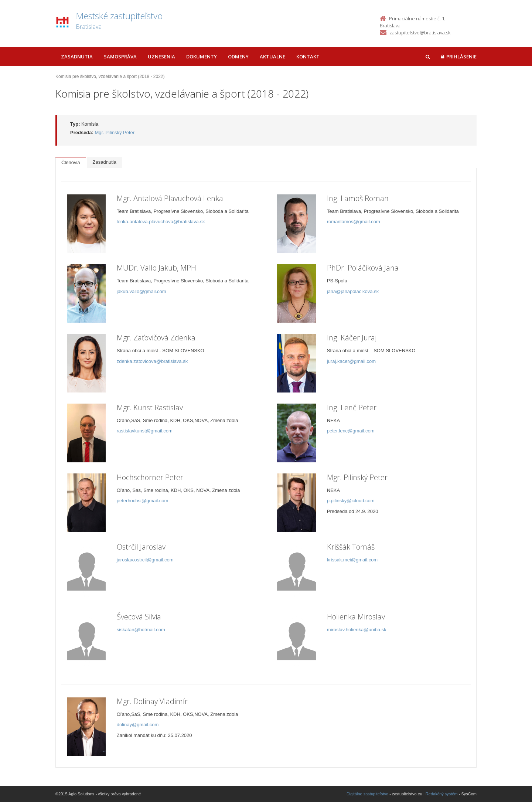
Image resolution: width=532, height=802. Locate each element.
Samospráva (120, 57)
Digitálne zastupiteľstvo (367, 794)
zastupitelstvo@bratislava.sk (420, 33)
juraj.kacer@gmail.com (351, 361)
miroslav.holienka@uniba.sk (357, 630)
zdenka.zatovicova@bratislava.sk (152, 361)
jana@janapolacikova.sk (353, 291)
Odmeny (238, 57)
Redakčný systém (442, 794)
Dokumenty (202, 57)
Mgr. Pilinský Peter (115, 132)
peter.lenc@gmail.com (351, 431)
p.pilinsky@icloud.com (351, 501)
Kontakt (308, 57)
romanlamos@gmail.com (354, 222)
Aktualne (272, 57)
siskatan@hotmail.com (141, 630)
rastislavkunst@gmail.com (145, 431)
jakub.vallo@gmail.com (141, 291)
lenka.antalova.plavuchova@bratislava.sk (161, 222)
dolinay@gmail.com (138, 725)
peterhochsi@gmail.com (143, 501)
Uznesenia (161, 57)
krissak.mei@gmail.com (352, 560)
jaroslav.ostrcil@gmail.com (145, 560)
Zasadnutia (77, 57)
